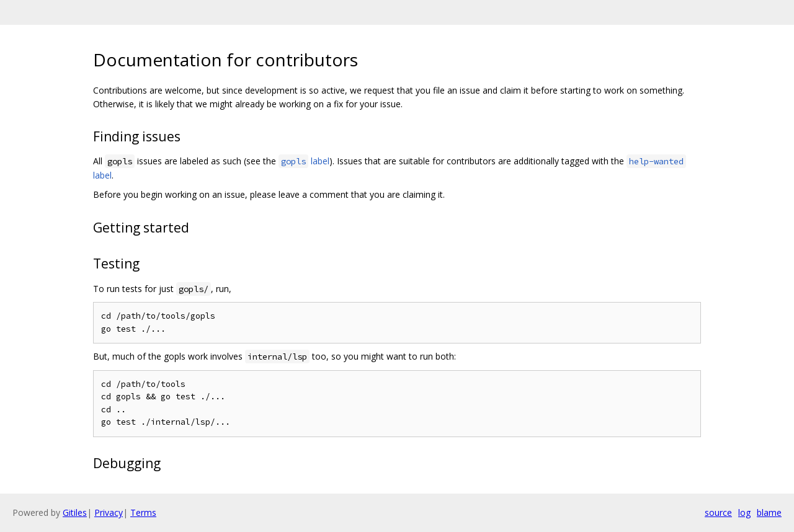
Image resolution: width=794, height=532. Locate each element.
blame (769, 512)
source (718, 512)
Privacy (109, 512)
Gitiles (75, 512)
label (304, 161)
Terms (143, 512)
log (744, 512)
